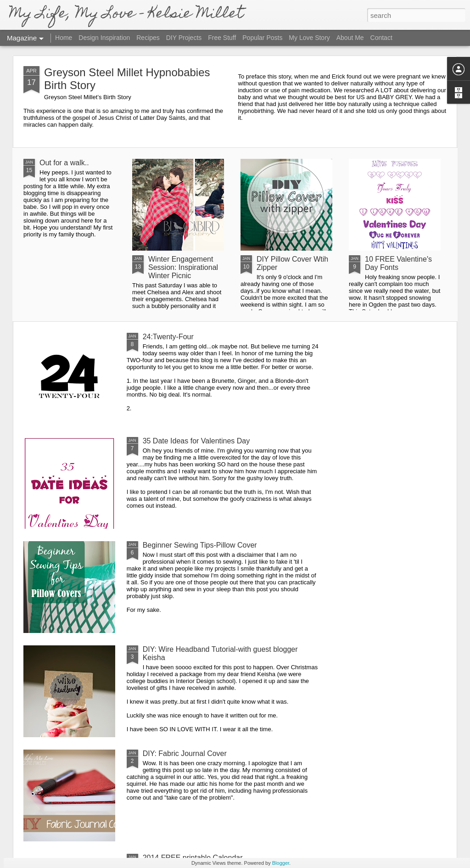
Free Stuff (222, 38)
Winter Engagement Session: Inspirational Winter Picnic (183, 267)
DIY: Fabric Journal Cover (185, 753)
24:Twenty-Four (168, 337)
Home (64, 38)
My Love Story (309, 38)
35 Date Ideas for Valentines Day (196, 441)
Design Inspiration (104, 38)
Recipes (148, 38)
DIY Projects (184, 38)
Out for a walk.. (64, 163)
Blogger (281, 863)
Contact (381, 38)
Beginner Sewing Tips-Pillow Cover (200, 545)
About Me (350, 38)
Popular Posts (262, 38)
